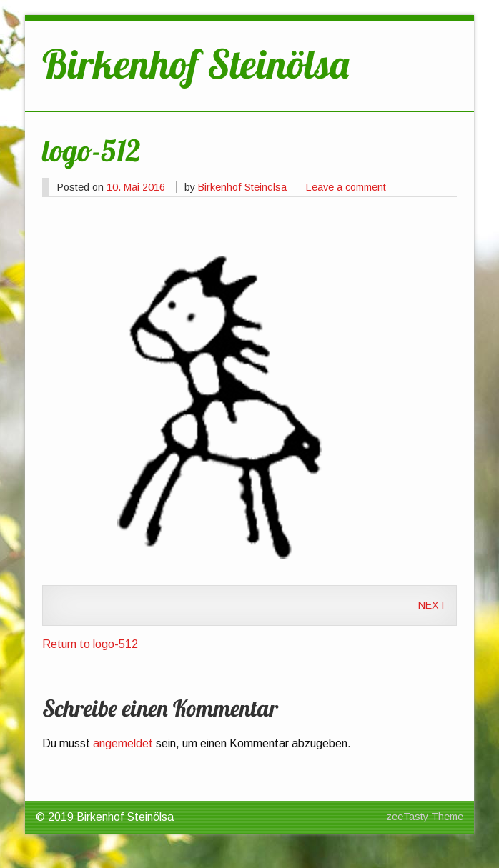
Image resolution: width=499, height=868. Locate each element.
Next (432, 605)
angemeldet (123, 743)
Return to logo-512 (90, 644)
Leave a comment (346, 187)
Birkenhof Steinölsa (242, 187)
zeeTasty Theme (425, 817)
